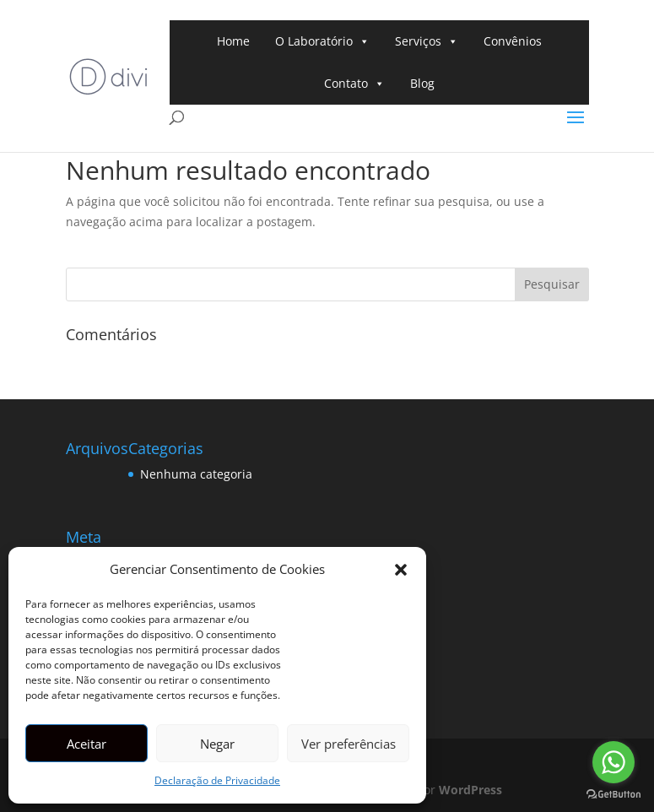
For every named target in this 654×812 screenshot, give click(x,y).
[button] (401, 570)
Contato (354, 84)
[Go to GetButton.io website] (613, 795)
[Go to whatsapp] (613, 762)
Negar (217, 744)
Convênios (513, 41)
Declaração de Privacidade (217, 780)
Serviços (427, 41)
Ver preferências (349, 744)
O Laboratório (322, 41)
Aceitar (86, 744)
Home (233, 41)
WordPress (470, 790)
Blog (422, 83)
